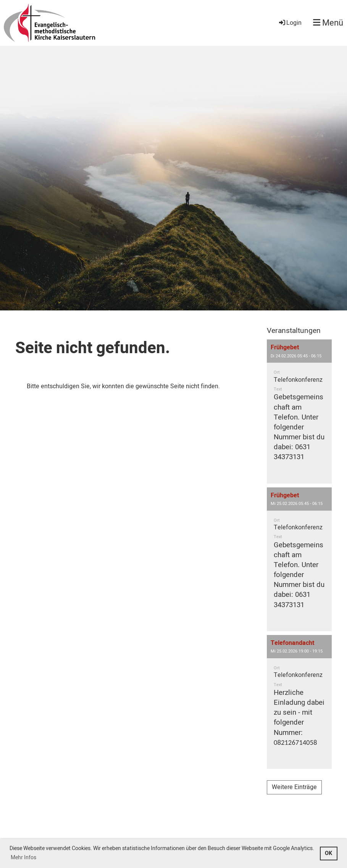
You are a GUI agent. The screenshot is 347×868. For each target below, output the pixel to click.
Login (290, 23)
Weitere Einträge (294, 787)
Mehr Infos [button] (23, 858)
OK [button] (328, 853)
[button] (299, 411)
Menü (328, 23)
